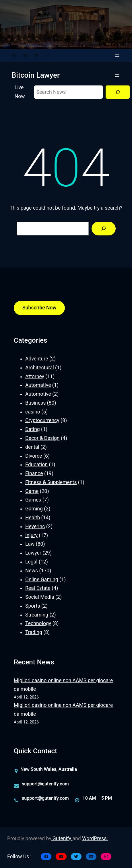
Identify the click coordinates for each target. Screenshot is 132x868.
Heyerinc (35, 526)
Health (33, 518)
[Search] (118, 92)
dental (32, 447)
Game (32, 491)
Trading (34, 632)
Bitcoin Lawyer (36, 75)
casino (33, 412)
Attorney (35, 377)
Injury (31, 535)
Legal (31, 562)
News (32, 571)
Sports (33, 606)
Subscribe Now (39, 308)
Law (30, 544)
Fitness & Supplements (51, 482)
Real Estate (38, 588)
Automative (38, 385)
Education (36, 465)
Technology (38, 623)
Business (35, 403)
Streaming (37, 615)
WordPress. (95, 838)
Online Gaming (42, 580)
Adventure (37, 359)
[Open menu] (117, 55)
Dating (33, 429)
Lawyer (33, 553)
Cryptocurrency (42, 420)
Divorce (34, 456)
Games (33, 500)
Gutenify (62, 838)
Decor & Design (42, 438)
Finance (34, 473)
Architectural (40, 368)
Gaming (34, 509)
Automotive (38, 394)
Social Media (40, 597)
